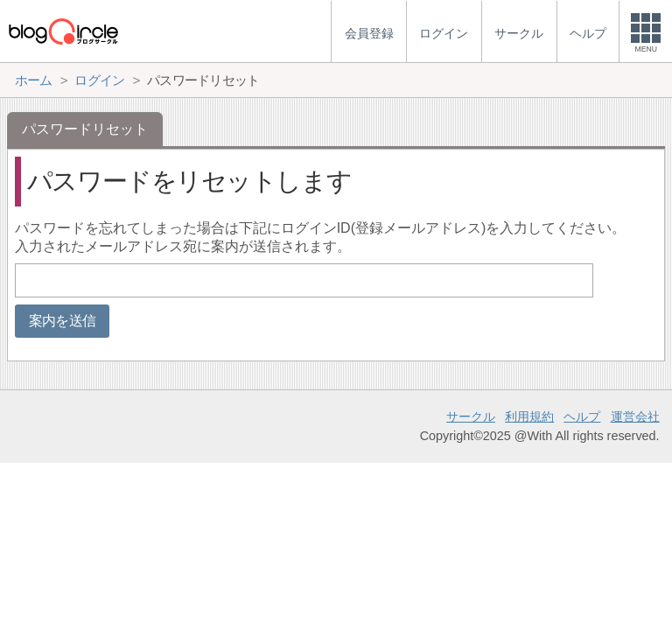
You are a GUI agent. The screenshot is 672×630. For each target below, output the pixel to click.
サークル (471, 416)
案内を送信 (63, 321)
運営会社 (635, 416)
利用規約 (529, 416)
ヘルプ (582, 416)
